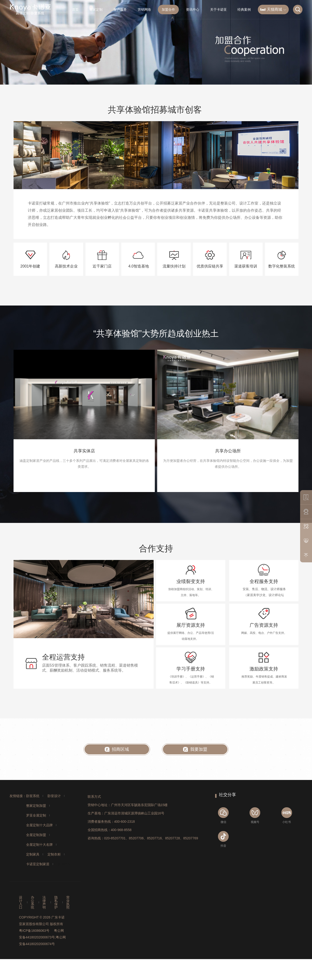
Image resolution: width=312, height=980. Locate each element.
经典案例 (244, 10)
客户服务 (120, 10)
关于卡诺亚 (218, 10)
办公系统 (33, 902)
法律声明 (44, 902)
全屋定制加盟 (36, 835)
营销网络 (144, 10)
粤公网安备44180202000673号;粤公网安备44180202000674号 (42, 937)
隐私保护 (56, 902)
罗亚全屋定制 (36, 815)
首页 (75, 10)
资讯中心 (193, 10)
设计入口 (21, 902)
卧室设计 (54, 796)
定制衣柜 (54, 854)
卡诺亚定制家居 (38, 864)
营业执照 (68, 902)
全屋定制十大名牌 (39, 845)
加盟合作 (168, 10)
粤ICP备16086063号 (34, 931)
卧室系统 (33, 796)
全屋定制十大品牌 (39, 825)
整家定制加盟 (36, 806)
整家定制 (96, 10)
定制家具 (33, 854)
